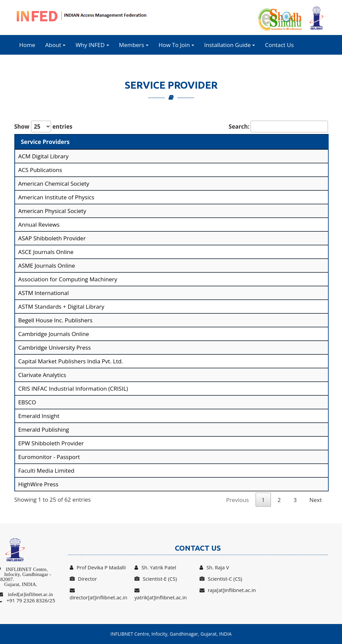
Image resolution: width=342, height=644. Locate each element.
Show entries (43, 126)
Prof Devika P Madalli (98, 567)
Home (27, 45)
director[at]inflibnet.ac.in (99, 594)
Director (83, 579)
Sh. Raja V (214, 567)
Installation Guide (230, 45)
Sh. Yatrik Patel (155, 567)
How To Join (176, 45)
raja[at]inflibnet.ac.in (228, 590)
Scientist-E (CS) (156, 579)
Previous (238, 500)
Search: (278, 126)
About (56, 45)
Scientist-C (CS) (221, 579)
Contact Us (279, 45)
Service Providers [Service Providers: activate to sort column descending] (45, 142)
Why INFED (92, 45)
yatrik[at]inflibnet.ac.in (161, 594)
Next (315, 500)
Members (134, 45)
